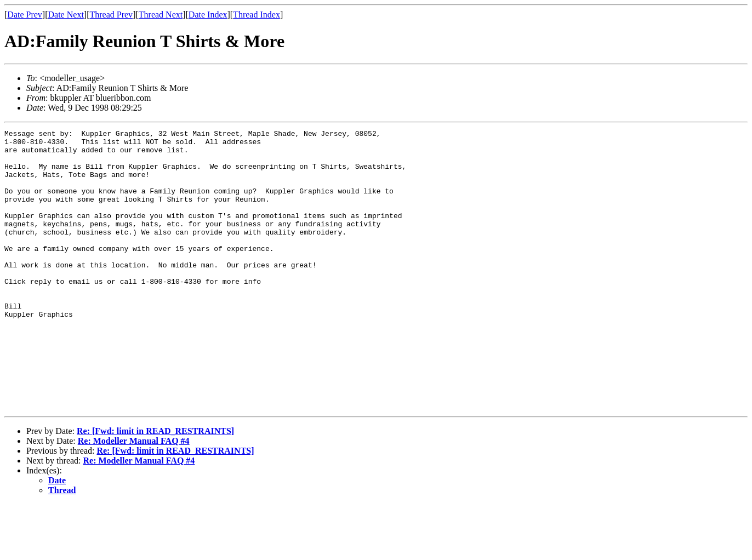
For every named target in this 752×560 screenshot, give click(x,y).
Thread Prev (111, 15)
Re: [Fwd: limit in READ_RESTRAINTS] (155, 487)
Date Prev (25, 15)
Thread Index (257, 15)
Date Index (208, 15)
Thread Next (161, 15)
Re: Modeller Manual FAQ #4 (134, 497)
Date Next (66, 15)
